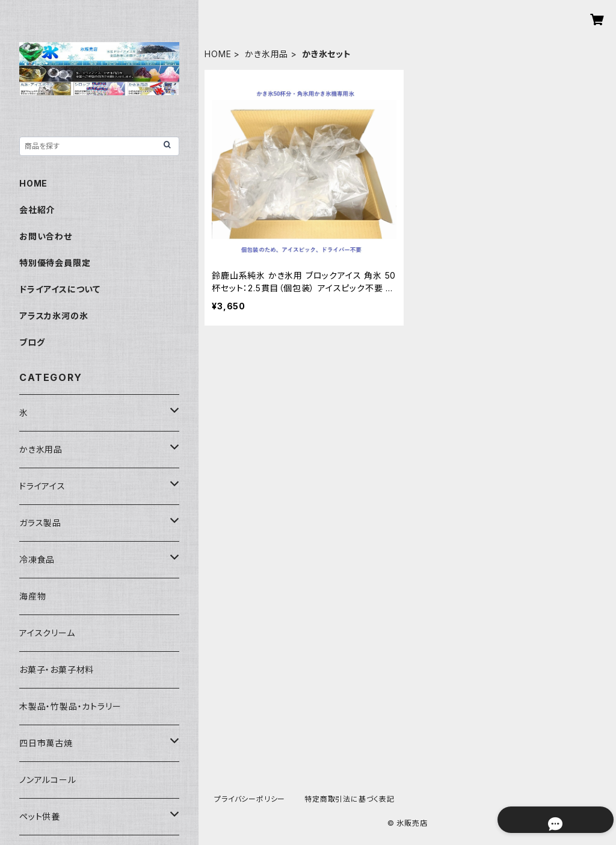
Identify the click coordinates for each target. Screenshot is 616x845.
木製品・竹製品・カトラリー (70, 706)
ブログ (32, 342)
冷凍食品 (37, 559)
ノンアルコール (48, 780)
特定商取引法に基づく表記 (350, 799)
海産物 (32, 596)
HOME (218, 54)
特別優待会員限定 (55, 263)
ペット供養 (40, 816)
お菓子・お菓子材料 (57, 670)
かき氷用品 (266, 54)
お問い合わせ (46, 236)
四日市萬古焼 (46, 743)
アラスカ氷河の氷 (54, 316)
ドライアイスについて (60, 289)
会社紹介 (37, 210)
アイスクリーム (47, 633)
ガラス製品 (40, 523)
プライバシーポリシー (250, 799)
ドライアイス (42, 486)
